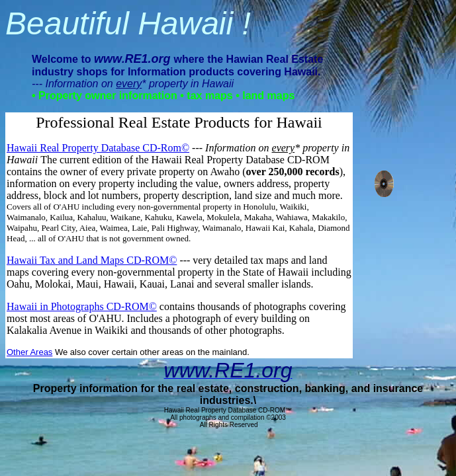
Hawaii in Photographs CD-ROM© (82, 306)
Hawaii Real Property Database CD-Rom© (98, 148)
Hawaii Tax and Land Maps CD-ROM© (92, 260)
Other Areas (29, 352)
